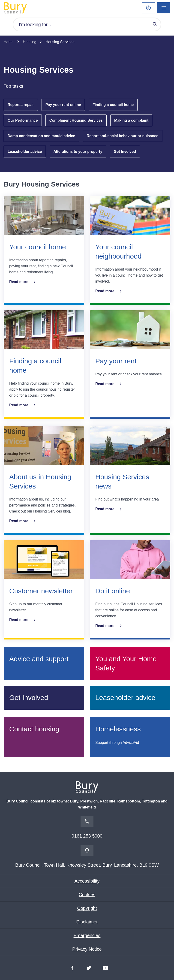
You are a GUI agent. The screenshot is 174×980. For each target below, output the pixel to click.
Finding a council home (113, 105)
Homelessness (118, 729)
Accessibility (87, 881)
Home (9, 42)
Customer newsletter (41, 591)
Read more (23, 282)
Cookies (87, 895)
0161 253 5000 (87, 836)
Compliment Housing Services (76, 120)
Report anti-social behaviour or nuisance (123, 136)
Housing (30, 42)
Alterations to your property (78, 152)
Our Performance (23, 120)
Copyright (87, 908)
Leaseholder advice (25, 152)
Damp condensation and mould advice (41, 136)
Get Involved (125, 152)
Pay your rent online (63, 105)
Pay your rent (116, 361)
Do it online (113, 591)
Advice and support (39, 659)
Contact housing (34, 729)
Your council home (38, 247)
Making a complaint (131, 120)
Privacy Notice (87, 949)
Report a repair (21, 105)
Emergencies (87, 935)
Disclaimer (87, 922)
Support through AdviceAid (117, 743)
